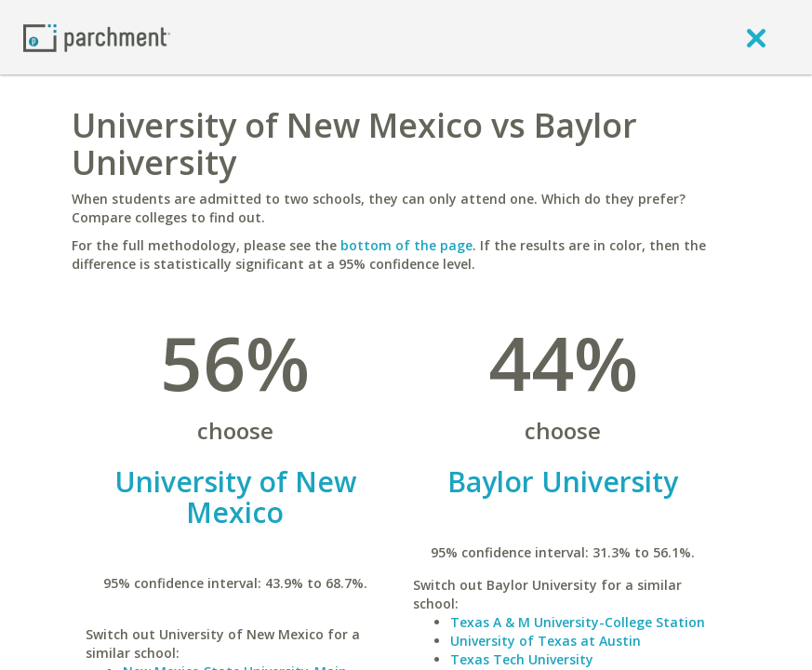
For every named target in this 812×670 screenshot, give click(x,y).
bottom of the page (406, 245)
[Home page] (97, 37)
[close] (756, 37)
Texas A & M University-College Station (578, 622)
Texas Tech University (522, 659)
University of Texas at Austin (546, 641)
